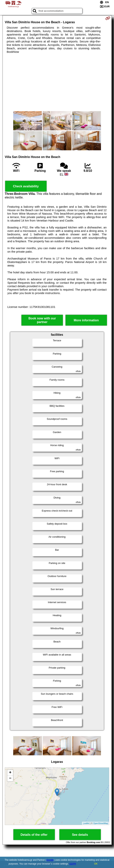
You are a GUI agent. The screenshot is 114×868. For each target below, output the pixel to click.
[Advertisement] (57, 82)
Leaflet (86, 823)
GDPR (73, 864)
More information (86, 320)
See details (80, 835)
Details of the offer (34, 835)
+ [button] (10, 773)
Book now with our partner (42, 320)
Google (50, 860)
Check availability (26, 186)
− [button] (10, 779)
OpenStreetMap (101, 823)
